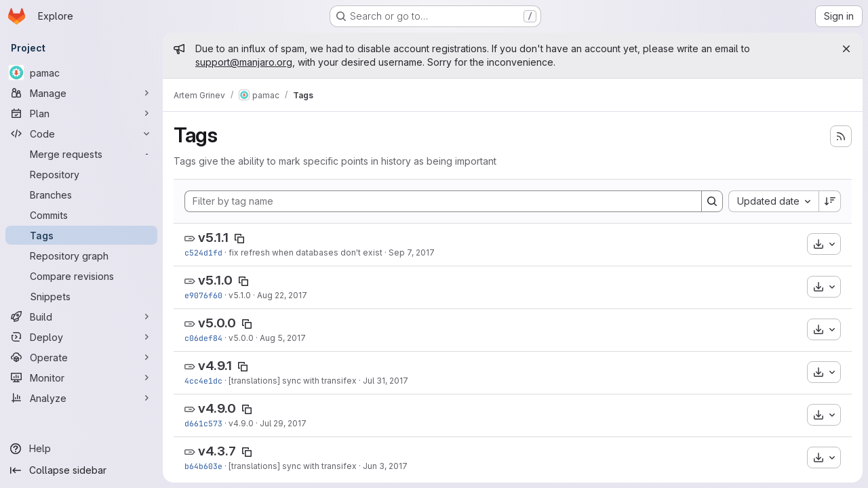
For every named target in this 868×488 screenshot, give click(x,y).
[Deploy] (81, 337)
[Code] (81, 134)
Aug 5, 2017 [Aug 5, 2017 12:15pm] (283, 338)
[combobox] (773, 201)
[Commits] (81, 215)
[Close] (846, 49)
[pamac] (81, 73)
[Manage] (81, 93)
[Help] (81, 449)
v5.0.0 (217, 323)
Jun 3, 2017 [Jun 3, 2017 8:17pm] (385, 466)
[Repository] (81, 174)
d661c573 (203, 423)
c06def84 (203, 338)
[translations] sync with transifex (293, 381)
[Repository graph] (81, 256)
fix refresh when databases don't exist (305, 252)
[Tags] (81, 235)
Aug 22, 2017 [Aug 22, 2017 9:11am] (282, 295)
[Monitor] (81, 378)
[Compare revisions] (81, 276)
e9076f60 (203, 295)
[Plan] (81, 113)
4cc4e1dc (203, 381)
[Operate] (81, 357)
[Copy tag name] (239, 239)
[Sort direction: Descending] (830, 201)
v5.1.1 (213, 238)
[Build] (81, 317)
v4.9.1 (215, 366)
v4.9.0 (217, 408)
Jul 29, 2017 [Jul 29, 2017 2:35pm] (283, 423)
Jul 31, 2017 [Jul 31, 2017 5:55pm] (386, 381)
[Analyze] (81, 398)
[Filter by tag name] (443, 201)
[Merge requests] (81, 154)
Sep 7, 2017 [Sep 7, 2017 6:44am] (412, 252)
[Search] (712, 201)
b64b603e (203, 466)
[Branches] (81, 195)
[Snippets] (81, 296)
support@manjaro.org (244, 62)
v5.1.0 (215, 280)
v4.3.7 (217, 451)
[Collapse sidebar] (81, 470)
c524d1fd (203, 252)
